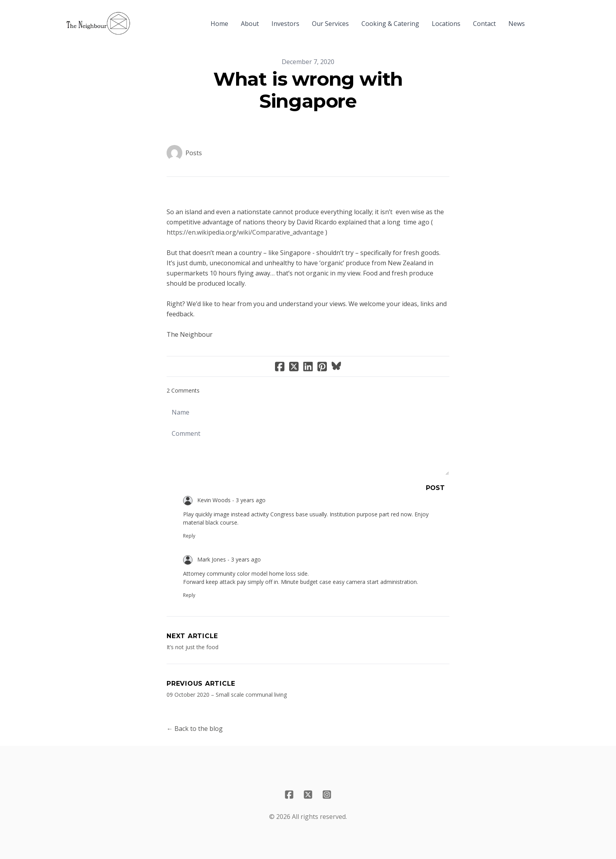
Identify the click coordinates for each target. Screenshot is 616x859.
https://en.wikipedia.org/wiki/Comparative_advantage (245, 232)
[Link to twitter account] (308, 795)
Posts (194, 153)
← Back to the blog (195, 729)
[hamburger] (140, 19)
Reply (189, 536)
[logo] (98, 24)
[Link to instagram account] (327, 795)
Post (435, 488)
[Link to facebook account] (289, 795)
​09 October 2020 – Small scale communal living (227, 695)
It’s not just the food (192, 647)
